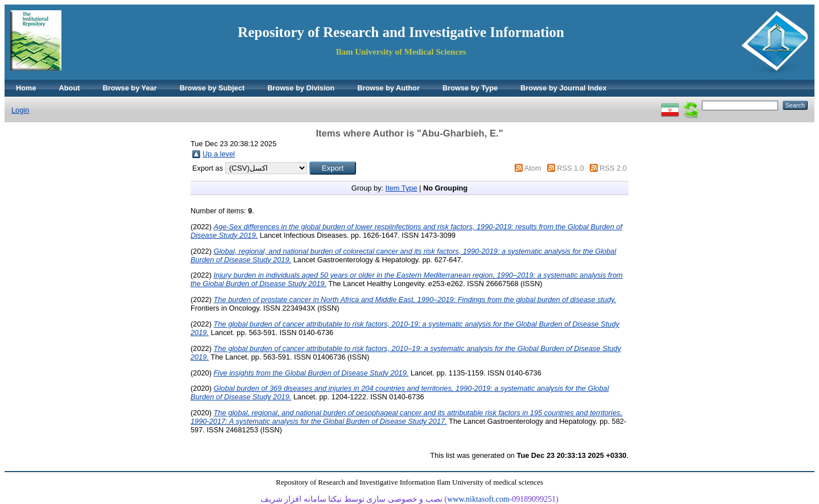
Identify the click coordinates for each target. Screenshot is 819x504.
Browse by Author (388, 88)
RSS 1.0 (570, 168)
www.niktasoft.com (478, 499)
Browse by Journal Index (563, 88)
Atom (533, 168)
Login (20, 110)
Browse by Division (301, 88)
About (70, 88)
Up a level (219, 154)
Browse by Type (470, 88)
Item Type (402, 188)
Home (26, 88)
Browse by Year (130, 88)
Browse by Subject (212, 88)
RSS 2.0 (613, 168)
